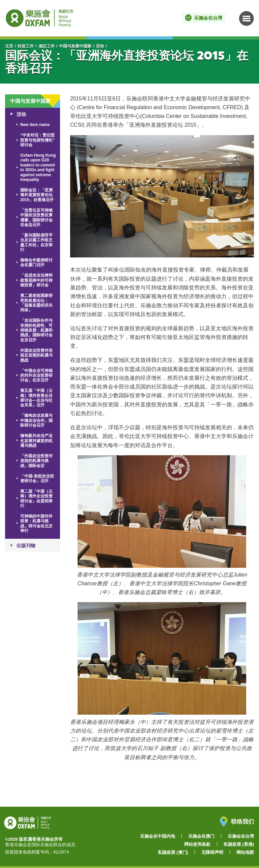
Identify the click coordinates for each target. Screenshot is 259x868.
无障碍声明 (212, 852)
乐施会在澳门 (201, 836)
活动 (100, 46)
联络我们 (237, 822)
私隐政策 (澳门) (173, 852)
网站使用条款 (197, 844)
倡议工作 (47, 46)
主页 (9, 46)
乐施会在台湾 (241, 836)
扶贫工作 (26, 46)
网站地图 (245, 852)
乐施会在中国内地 (157, 836)
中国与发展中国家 (75, 46)
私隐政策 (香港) (239, 844)
